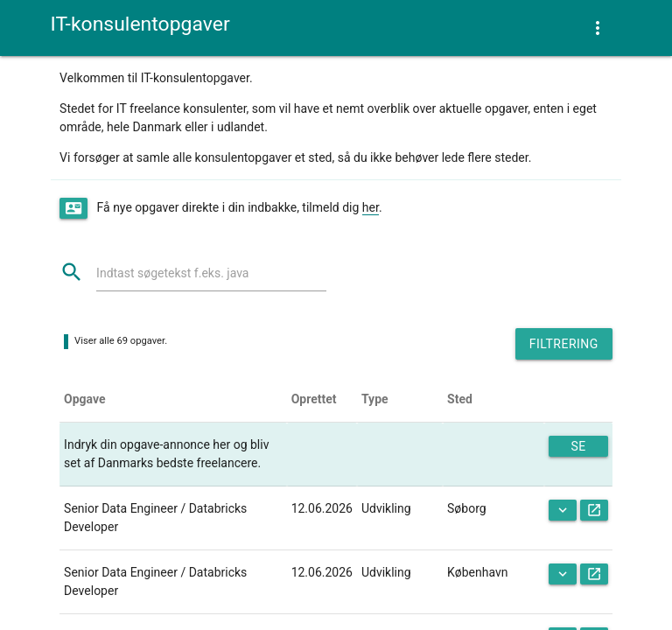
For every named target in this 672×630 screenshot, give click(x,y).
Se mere (579, 448)
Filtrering (564, 344)
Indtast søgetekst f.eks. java (172, 273)
